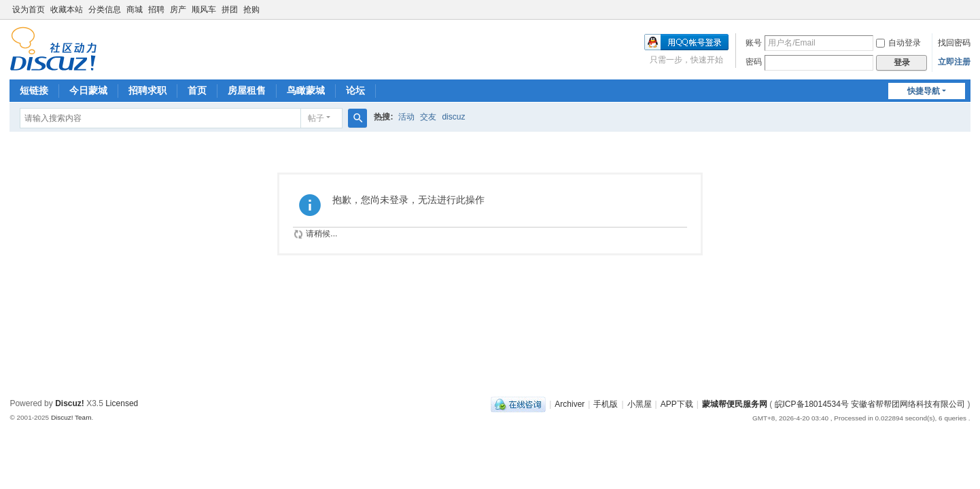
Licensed (122, 403)
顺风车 (204, 10)
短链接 (34, 90)
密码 (754, 62)
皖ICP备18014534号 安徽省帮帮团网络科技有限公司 (870, 404)
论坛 (355, 90)
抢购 (251, 10)
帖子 (316, 118)
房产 (178, 10)
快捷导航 (924, 91)
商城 (135, 10)
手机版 (606, 404)
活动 (406, 117)
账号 (754, 43)
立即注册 (954, 62)
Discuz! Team (71, 417)
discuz (453, 117)
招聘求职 (147, 90)
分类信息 (105, 10)
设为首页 (29, 10)
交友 (428, 117)
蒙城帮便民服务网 (735, 404)
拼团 (230, 10)
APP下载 (677, 404)
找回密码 (954, 43)
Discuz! (70, 403)
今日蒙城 (88, 90)
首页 (197, 90)
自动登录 (898, 43)
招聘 (156, 10)
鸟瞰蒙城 (306, 90)
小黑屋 (640, 404)
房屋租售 (247, 90)
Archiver (570, 404)
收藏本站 (67, 10)
